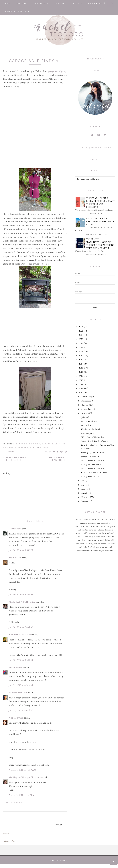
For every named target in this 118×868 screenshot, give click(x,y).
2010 (81, 393)
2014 (81, 376)
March (85, 493)
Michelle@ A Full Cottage (23, 602)
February (86, 497)
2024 (81, 335)
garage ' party (57, 71)
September (87, 409)
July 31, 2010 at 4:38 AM (21, 685)
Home (8, 4)
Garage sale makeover (91, 465)
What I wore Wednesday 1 (93, 469)
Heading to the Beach (91, 429)
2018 (81, 360)
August (85, 413)
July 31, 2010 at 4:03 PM (21, 710)
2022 (81, 343)
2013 (81, 380)
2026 (81, 327)
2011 (81, 389)
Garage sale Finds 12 (91, 421)
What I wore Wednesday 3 (93, 437)
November (87, 401)
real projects (39, 448)
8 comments (8, 452)
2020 (81, 352)
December (86, 397)
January (85, 501)
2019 (81, 356)
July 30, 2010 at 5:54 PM (21, 550)
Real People (23, 4)
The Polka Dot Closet (20, 635)
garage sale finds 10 (90, 457)
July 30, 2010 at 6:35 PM (21, 595)
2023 (81, 339)
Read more (102, 214)
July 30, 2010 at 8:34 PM (21, 660)
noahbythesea (16, 668)
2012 (81, 384)
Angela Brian (16, 718)
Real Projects (42, 4)
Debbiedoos (15, 529)
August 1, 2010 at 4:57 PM (22, 795)
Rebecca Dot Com (18, 693)
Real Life (61, 4)
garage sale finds (28, 444)
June (84, 481)
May (84, 485)
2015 (81, 372)
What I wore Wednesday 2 (93, 461)
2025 (81, 331)
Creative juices (88, 433)
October (85, 405)
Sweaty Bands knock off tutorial (96, 441)
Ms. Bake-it (15, 558)
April (84, 489)
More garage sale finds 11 (93, 453)
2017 (81, 364)
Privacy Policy (10, 841)
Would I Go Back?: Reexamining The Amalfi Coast (100, 222)
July (83, 417)
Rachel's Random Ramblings (94, 473)
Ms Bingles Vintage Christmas (25, 777)
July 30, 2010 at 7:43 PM (21, 627)
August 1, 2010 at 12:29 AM (22, 770)
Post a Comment (14, 803)
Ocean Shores (87, 425)
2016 (81, 368)
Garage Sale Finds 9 (90, 477)
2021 (81, 347)
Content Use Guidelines (17, 11)
